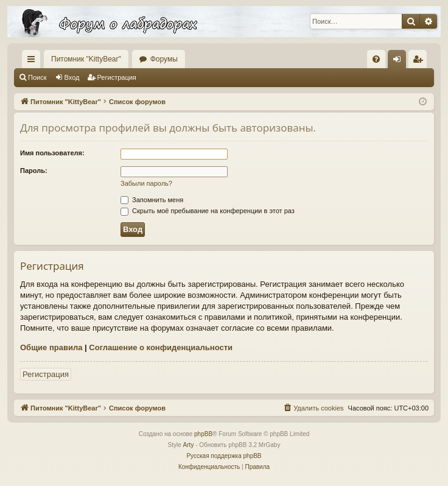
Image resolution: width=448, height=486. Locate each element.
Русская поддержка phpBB (224, 456)
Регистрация (117, 77)
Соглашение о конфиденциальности (161, 347)
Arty (189, 445)
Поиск (37, 77)
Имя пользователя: (52, 153)
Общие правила (51, 347)
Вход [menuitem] (400, 62)
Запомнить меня (152, 200)
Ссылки (33, 62)
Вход (72, 77)
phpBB (203, 434)
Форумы (164, 59)
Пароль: (34, 171)
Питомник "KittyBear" (86, 59)
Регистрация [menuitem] (420, 62)
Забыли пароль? (146, 183)
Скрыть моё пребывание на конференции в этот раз (208, 211)
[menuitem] (376, 59)
